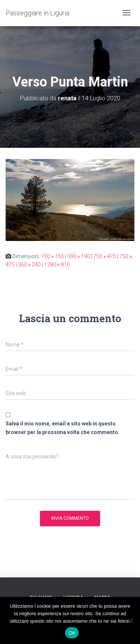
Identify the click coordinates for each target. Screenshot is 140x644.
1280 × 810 (57, 265)
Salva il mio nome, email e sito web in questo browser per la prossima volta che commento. (63, 428)
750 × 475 (105, 256)
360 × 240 (29, 265)
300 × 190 (79, 256)
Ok (72, 633)
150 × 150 (52, 256)
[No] (131, 620)
